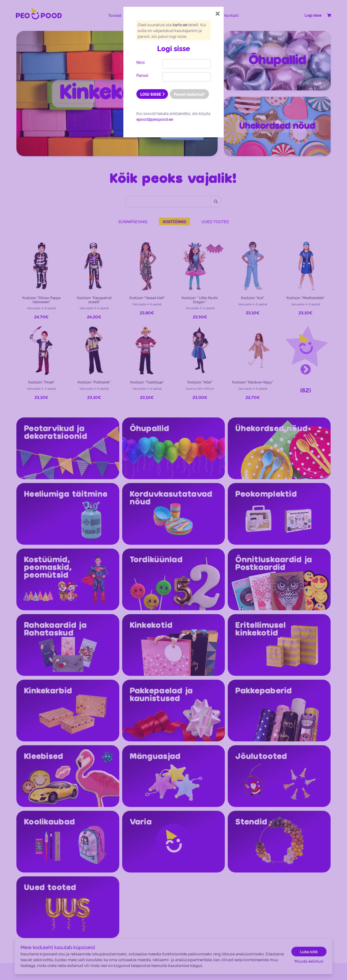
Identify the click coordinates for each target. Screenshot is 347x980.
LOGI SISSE (153, 94)
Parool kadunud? (189, 94)
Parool (142, 75)
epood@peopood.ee (155, 119)
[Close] (218, 14)
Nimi (141, 62)
